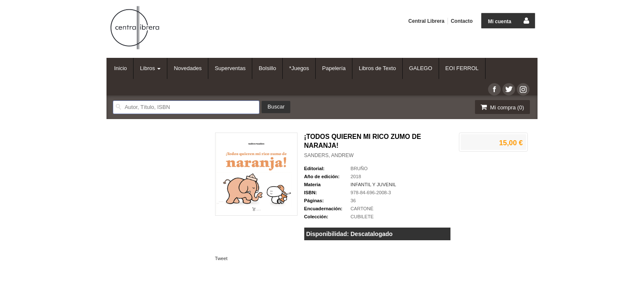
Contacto (462, 21)
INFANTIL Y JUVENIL (374, 185)
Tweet (221, 258)
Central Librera (426, 21)
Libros (150, 68)
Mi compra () (502, 107)
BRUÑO (359, 168)
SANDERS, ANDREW (329, 155)
